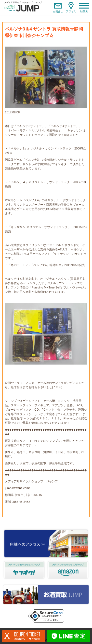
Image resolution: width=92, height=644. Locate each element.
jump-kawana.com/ (17, 488)
